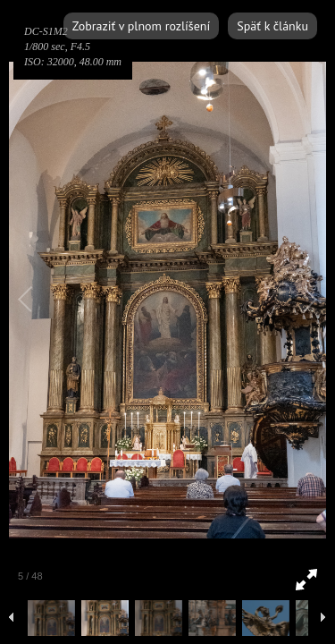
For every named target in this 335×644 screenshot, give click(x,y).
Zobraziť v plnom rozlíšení (141, 26)
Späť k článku (272, 26)
